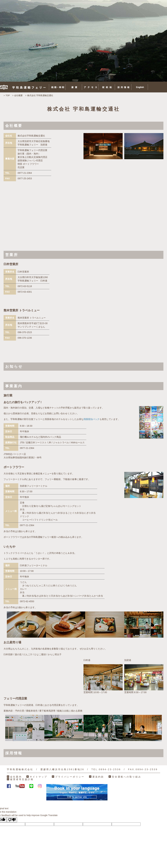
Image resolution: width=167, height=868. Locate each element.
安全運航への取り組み (127, 777)
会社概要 (18, 96)
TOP (8, 96)
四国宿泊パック (91, 419)
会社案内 (16, 777)
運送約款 (98, 777)
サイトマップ (38, 777)
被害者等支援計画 (22, 779)
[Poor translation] (12, 820)
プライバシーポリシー (70, 777)
